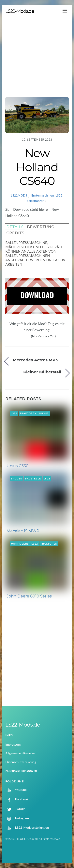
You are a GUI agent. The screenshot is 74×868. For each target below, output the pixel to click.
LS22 (59, 195)
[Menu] (65, 11)
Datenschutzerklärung (21, 762)
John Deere (20, 544)
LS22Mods (19, 195)
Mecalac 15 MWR (23, 531)
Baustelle (33, 479)
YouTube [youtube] (16, 790)
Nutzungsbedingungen (21, 771)
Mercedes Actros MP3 (35, 360)
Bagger (16, 479)
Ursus (44, 413)
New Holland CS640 (37, 167)
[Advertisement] (37, 56)
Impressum (13, 744)
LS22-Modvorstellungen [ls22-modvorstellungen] (27, 827)
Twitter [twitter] (15, 808)
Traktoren (28, 413)
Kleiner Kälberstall (42, 372)
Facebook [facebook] (17, 799)
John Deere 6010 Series (29, 596)
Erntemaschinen (43, 195)
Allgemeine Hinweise (20, 753)
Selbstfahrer (35, 201)
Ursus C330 (18, 466)
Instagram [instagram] (17, 818)
